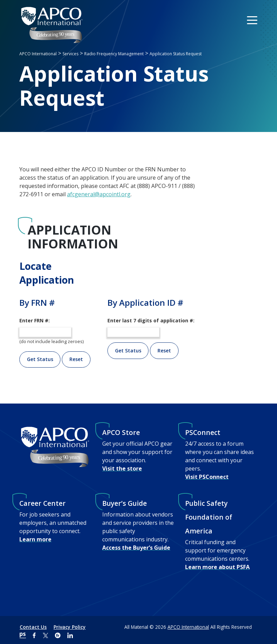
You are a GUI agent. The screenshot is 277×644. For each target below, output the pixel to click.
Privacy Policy (70, 627)
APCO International (188, 627)
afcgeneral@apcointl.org (99, 194)
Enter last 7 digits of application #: (151, 320)
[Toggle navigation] (253, 20)
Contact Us (33, 627)
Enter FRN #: (35, 320)
